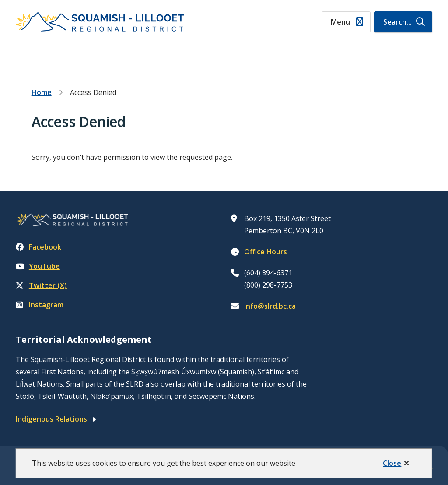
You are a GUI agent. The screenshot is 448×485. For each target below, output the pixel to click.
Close (392, 463)
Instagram (40, 305)
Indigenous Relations (51, 419)
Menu (340, 22)
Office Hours (266, 252)
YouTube (38, 266)
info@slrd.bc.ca (270, 306)
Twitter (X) (41, 285)
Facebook (38, 247)
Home (42, 92)
